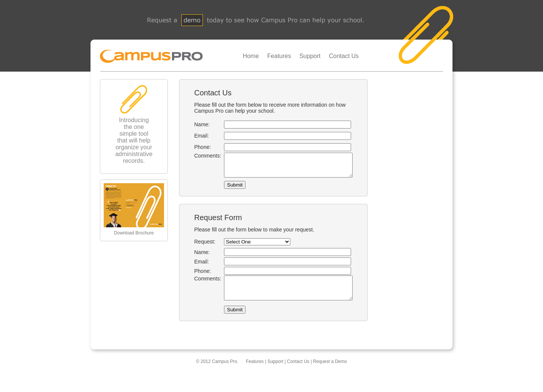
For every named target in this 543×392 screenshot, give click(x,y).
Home (251, 56)
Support (310, 56)
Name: (196, 124)
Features (279, 56)
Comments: (202, 156)
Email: (196, 136)
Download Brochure (134, 233)
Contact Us (344, 56)
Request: (199, 246)
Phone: (196, 147)
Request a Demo (330, 371)
